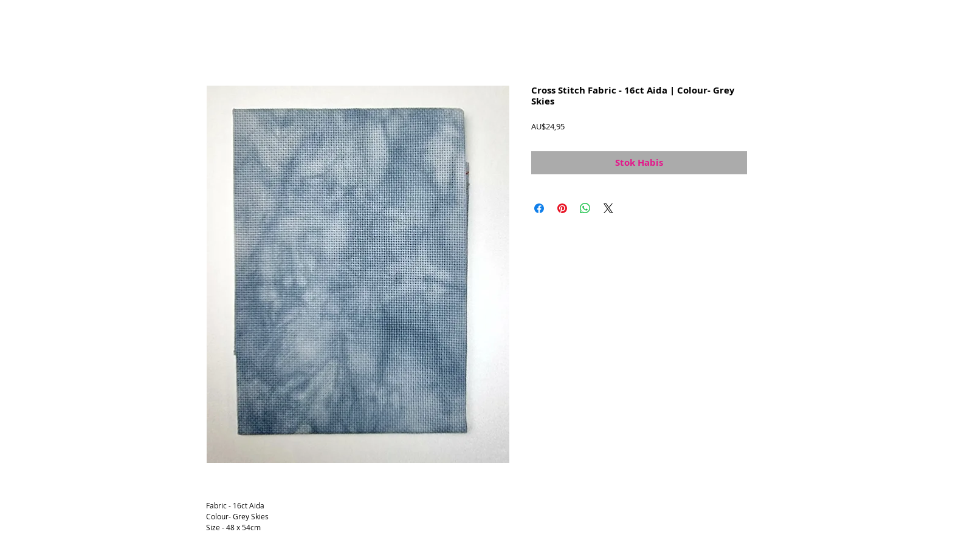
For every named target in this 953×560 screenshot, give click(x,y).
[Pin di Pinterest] (562, 208)
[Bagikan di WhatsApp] (585, 208)
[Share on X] (608, 208)
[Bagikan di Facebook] (539, 208)
